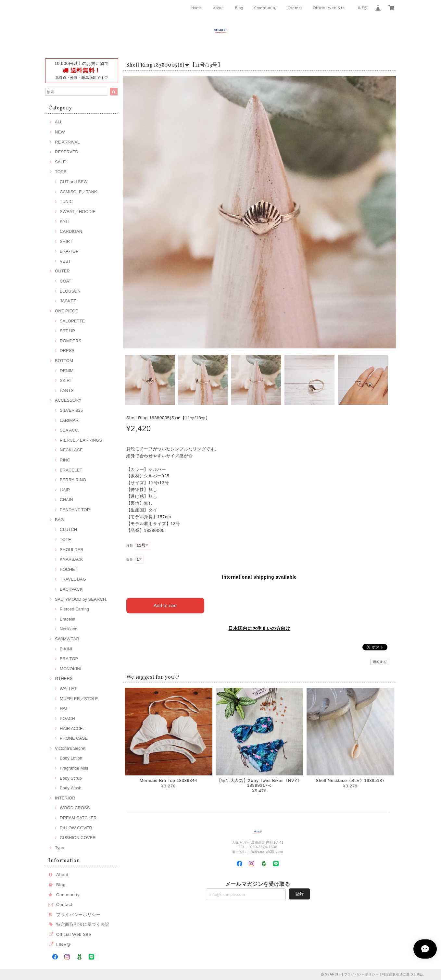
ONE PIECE (66, 311)
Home (197, 8)
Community (265, 8)
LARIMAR (69, 420)
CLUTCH (68, 529)
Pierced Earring (74, 609)
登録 (299, 893)
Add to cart (165, 605)
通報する (380, 661)
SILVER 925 (71, 410)
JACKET (68, 301)
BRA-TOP (69, 251)
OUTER (62, 271)
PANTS (67, 390)
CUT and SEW (74, 182)
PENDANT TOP (75, 510)
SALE (60, 162)
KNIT (65, 221)
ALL (59, 122)
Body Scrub (71, 778)
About (219, 8)
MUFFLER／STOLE (79, 699)
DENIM (67, 371)
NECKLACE (71, 450)
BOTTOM (64, 361)
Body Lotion (71, 758)
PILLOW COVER (76, 828)
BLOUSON (70, 291)
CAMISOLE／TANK (78, 192)
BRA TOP (69, 659)
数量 (130, 560)
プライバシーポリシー (78, 915)
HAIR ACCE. (72, 729)
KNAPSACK (71, 559)
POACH (67, 718)
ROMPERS (70, 341)
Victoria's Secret (70, 748)
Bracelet (68, 619)
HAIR (65, 490)
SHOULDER (72, 550)
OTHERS (64, 678)
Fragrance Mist (74, 768)
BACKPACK (71, 589)
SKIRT (66, 380)
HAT (64, 708)
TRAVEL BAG (73, 579)
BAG (59, 520)
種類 (130, 546)
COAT (65, 281)
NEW (60, 132)
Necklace (69, 629)
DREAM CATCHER (78, 818)
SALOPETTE (72, 321)
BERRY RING (73, 480)
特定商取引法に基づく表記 (83, 924)
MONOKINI (70, 669)
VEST (65, 261)
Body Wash (71, 788)
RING (65, 460)
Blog (239, 8)
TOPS (61, 172)
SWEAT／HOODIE (78, 212)
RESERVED (67, 152)
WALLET (68, 689)
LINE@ (361, 8)
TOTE (65, 540)
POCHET (69, 569)
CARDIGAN (71, 231)
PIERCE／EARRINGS (81, 440)
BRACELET (71, 470)
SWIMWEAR (67, 639)
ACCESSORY (68, 400)
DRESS (67, 351)
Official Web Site (329, 8)
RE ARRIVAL (67, 142)
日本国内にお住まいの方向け (259, 628)
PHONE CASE (74, 738)
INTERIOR (65, 798)
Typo (59, 848)
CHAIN (66, 500)
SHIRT (66, 241)
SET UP (67, 331)
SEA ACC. (69, 430)
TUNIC (66, 201)
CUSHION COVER (78, 838)
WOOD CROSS (75, 808)
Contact (295, 8)
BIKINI (66, 649)
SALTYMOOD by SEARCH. (81, 599)
